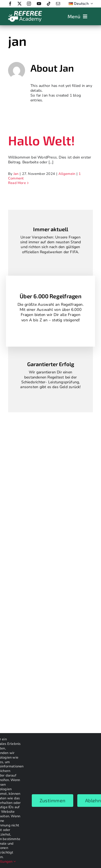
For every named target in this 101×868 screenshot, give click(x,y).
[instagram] (29, 4)
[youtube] (39, 4)
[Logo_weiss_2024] (25, 12)
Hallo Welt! (41, 140)
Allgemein (67, 174)
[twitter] (20, 4)
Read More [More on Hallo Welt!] (17, 183)
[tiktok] (49, 4)
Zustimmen (53, 800)
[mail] (58, 4)
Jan (16, 174)
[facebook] (10, 4)
